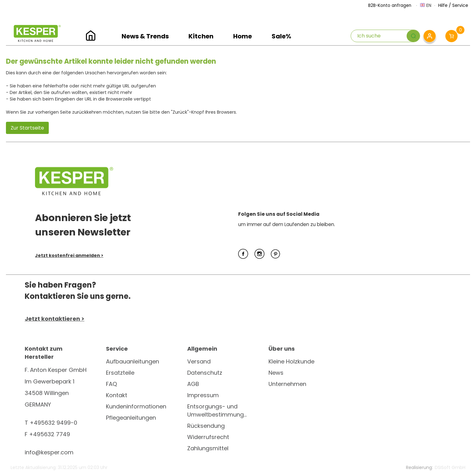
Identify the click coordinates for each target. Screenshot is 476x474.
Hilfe (443, 5)
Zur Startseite (27, 128)
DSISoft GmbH (450, 467)
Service (460, 5)
